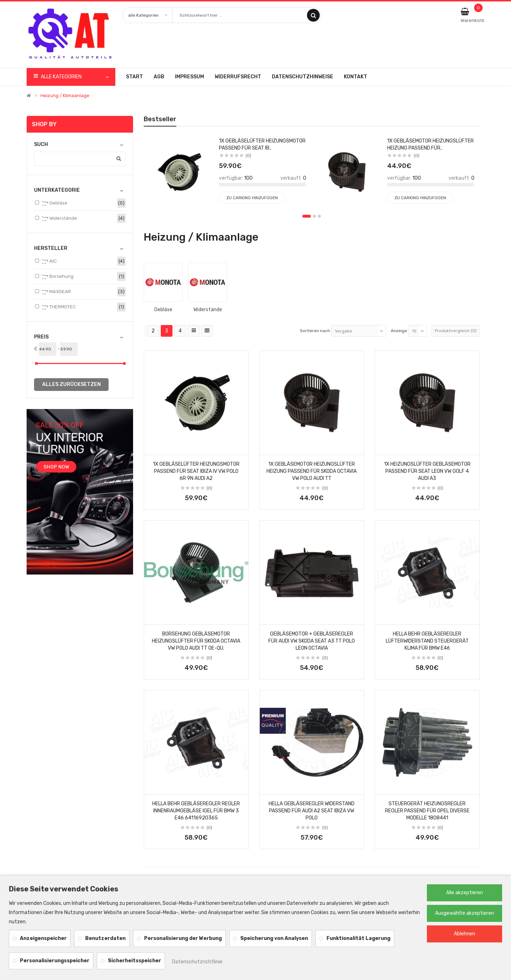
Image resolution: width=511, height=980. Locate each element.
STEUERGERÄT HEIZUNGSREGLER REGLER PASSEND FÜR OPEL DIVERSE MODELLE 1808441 (427, 811)
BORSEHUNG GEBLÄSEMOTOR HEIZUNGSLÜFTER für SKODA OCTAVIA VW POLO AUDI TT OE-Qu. (196, 641)
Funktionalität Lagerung (358, 938)
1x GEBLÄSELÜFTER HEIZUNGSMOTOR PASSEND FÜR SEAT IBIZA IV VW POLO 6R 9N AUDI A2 (196, 471)
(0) (209, 488)
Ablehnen (465, 934)
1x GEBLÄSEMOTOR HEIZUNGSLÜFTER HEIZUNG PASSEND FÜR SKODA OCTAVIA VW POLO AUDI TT (312, 471)
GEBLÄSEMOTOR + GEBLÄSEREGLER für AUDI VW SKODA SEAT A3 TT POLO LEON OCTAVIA (312, 641)
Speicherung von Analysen (274, 938)
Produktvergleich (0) (456, 331)
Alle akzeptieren (465, 893)
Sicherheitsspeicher (134, 961)
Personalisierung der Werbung (183, 938)
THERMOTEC (59, 307)
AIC (49, 262)
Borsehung (57, 277)
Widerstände (59, 219)
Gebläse (54, 203)
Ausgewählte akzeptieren (465, 913)
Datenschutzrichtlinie (197, 962)
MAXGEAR (56, 292)
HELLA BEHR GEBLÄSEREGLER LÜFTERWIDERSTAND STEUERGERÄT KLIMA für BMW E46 (427, 641)
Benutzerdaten (105, 938)
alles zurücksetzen (72, 384)
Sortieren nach (315, 331)
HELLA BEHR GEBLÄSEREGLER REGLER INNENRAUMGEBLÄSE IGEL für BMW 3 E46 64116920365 (196, 811)
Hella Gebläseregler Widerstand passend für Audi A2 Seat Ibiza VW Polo (312, 811)
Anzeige (399, 331)
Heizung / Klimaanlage (65, 96)
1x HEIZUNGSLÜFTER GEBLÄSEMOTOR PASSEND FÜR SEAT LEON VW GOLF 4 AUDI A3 (427, 471)
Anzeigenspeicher (43, 938)
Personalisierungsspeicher (55, 961)
